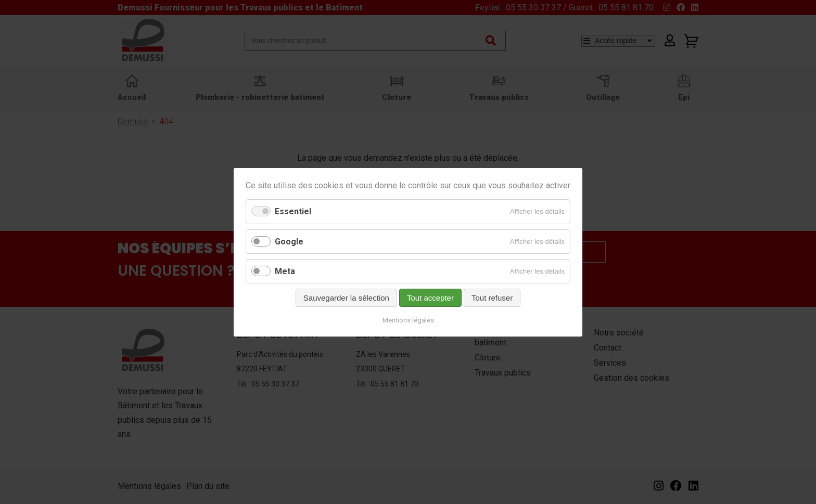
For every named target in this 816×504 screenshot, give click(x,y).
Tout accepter (430, 297)
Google (289, 241)
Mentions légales (408, 320)
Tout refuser (492, 297)
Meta (285, 271)
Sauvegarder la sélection (346, 297)
